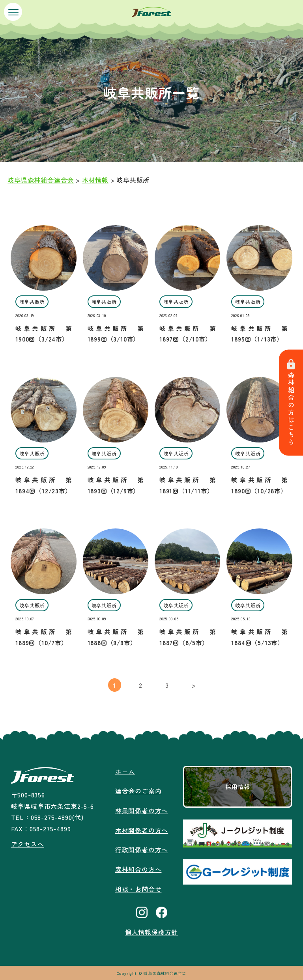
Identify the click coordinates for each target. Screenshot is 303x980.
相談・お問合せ (138, 887)
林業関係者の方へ (142, 810)
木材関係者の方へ (142, 829)
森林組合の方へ (138, 868)
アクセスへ (27, 844)
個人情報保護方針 (151, 930)
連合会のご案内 (138, 791)
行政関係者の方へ (142, 848)
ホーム (125, 771)
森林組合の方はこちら (291, 403)
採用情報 (238, 787)
